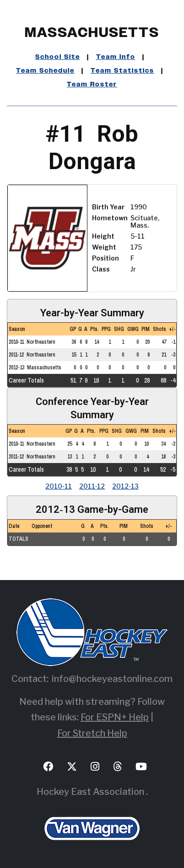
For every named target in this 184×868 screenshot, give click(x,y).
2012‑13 (125, 486)
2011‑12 (92, 486)
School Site (58, 57)
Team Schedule (45, 71)
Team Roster (92, 85)
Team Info (116, 57)
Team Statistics (122, 71)
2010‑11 (59, 486)
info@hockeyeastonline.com (112, 679)
